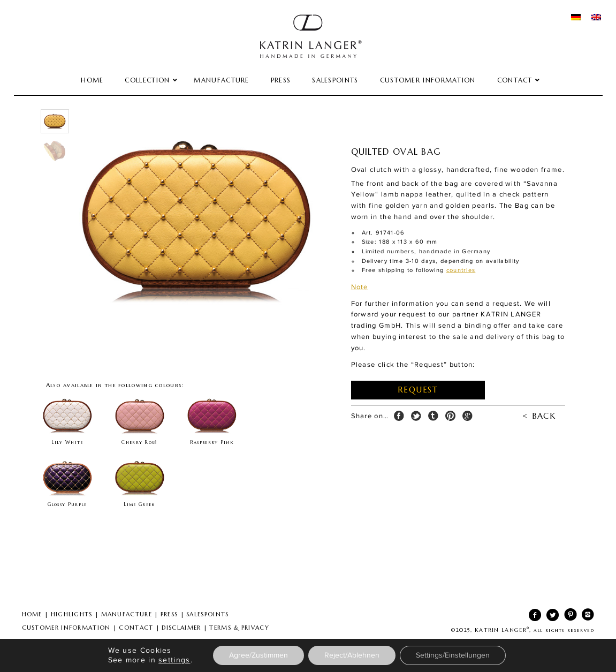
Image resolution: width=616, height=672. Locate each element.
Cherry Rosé (139, 442)
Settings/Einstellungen (453, 655)
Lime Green (140, 504)
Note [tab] (360, 287)
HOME (32, 614)
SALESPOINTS (207, 614)
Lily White (67, 442)
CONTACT (136, 628)
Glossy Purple (67, 504)
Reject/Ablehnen (352, 655)
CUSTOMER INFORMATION (66, 628)
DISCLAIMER (181, 628)
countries (461, 270)
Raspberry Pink (212, 442)
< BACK (539, 416)
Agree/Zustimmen (258, 655)
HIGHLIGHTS (72, 614)
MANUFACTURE (127, 614)
